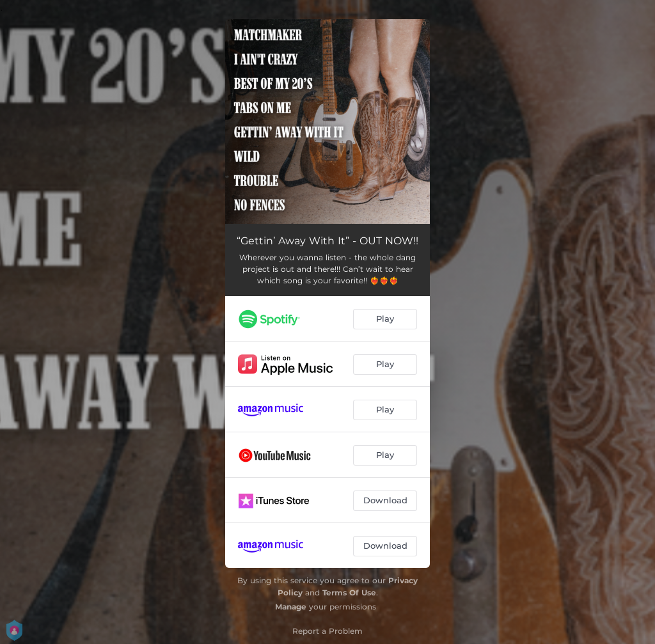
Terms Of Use (349, 593)
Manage (291, 607)
